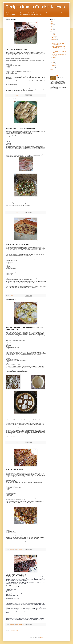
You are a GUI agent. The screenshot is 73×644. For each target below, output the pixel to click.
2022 (52, 22)
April (53, 62)
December (54, 35)
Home (26, 628)
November (54, 36)
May (53, 61)
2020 (52, 25)
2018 (52, 28)
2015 (52, 33)
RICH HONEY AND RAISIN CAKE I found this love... (59, 47)
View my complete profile (55, 90)
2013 (52, 71)
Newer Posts (8, 628)
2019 (52, 27)
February (54, 66)
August (54, 57)
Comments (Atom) (14, 630)
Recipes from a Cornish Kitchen (35, 7)
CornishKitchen (61, 76)
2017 (52, 30)
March (53, 64)
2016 (52, 31)
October (54, 38)
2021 (52, 23)
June (53, 59)
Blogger (42, 638)
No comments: (21, 95)
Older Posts (43, 628)
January (54, 67)
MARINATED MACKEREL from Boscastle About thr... (58, 44)
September (54, 40)
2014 (52, 69)
